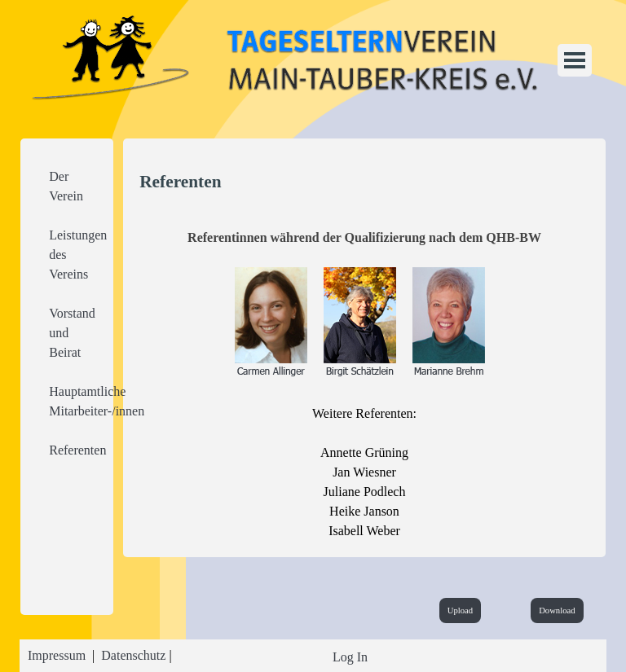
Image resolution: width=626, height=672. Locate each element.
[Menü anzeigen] (575, 60)
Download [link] (557, 611)
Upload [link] (460, 611)
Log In (350, 657)
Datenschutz (133, 655)
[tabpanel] (67, 314)
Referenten (77, 450)
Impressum (57, 655)
